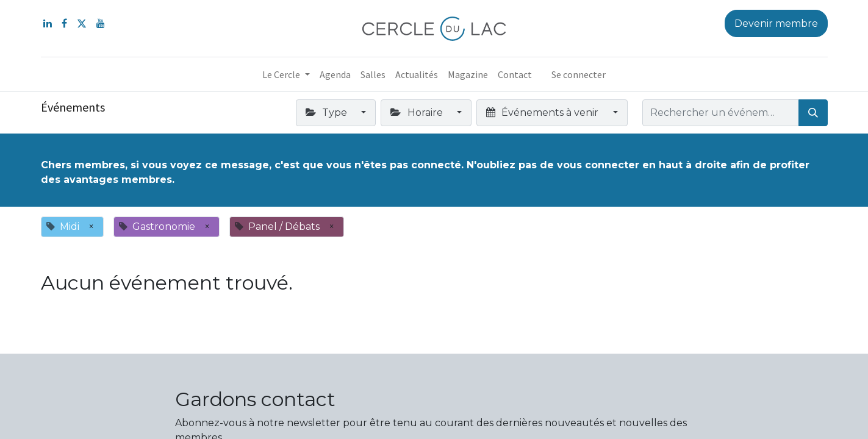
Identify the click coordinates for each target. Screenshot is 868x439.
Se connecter (579, 74)
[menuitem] (335, 74)
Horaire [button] (418, 112)
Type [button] (328, 112)
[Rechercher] (813, 113)
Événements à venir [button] (543, 112)
